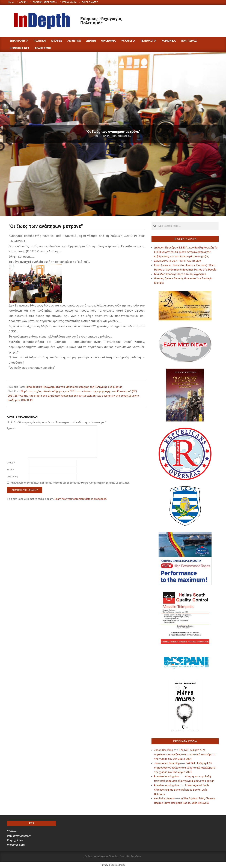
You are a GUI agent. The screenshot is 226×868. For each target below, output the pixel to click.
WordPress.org (16, 845)
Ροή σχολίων (15, 840)
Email (10, 470)
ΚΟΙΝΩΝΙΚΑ (124, 136)
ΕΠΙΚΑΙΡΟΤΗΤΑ (108, 136)
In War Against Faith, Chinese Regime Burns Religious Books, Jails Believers (182, 790)
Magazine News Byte (109, 856)
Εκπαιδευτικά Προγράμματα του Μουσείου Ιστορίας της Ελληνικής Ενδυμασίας (74, 387)
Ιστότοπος (12, 477)
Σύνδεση (12, 831)
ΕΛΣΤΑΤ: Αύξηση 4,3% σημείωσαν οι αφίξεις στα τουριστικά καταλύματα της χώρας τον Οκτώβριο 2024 (185, 754)
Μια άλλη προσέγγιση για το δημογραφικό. (180, 274)
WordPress (136, 856)
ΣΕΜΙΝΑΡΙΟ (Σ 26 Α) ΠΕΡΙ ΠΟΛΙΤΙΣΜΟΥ (178, 261)
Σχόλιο (11, 428)
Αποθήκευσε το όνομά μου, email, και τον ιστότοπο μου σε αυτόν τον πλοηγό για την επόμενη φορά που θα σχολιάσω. (70, 483)
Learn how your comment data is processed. (81, 499)
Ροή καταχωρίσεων (19, 836)
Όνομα (11, 463)
